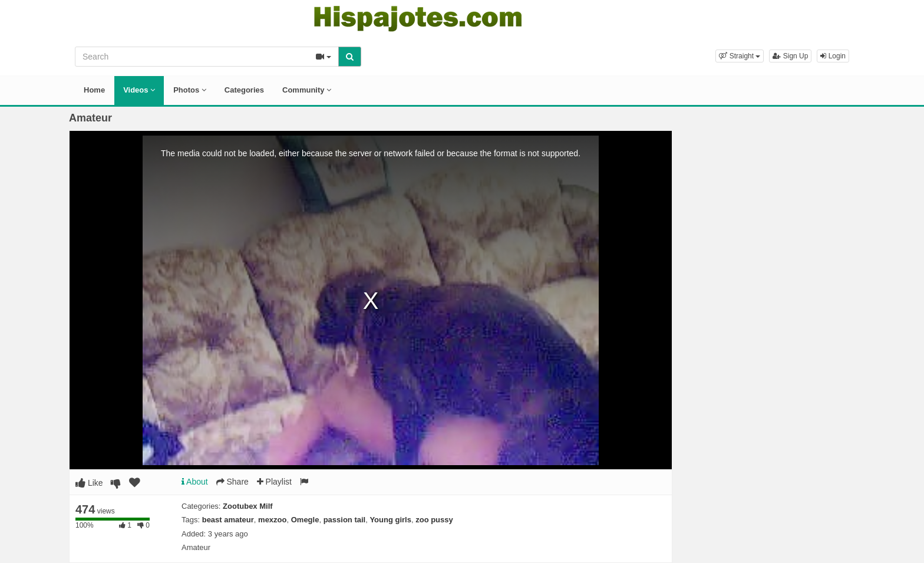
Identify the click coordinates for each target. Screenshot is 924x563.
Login (833, 56)
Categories (244, 90)
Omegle (305, 520)
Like (89, 483)
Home (94, 90)
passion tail (345, 520)
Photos (190, 90)
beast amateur (228, 520)
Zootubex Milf (248, 506)
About (195, 482)
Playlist (274, 482)
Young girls (390, 520)
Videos (139, 90)
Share (232, 482)
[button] (740, 56)
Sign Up (790, 56)
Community (307, 90)
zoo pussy (434, 520)
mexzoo (272, 520)
